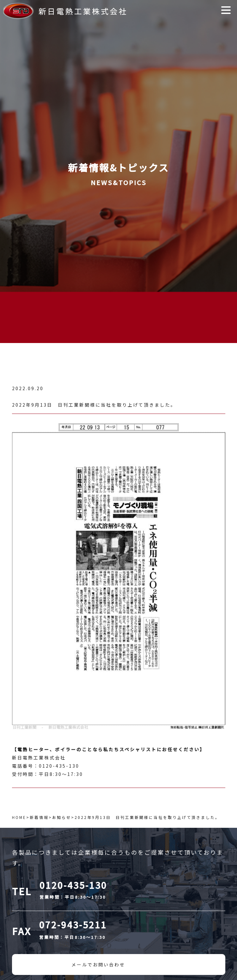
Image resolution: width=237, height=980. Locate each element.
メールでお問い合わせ (98, 964)
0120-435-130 (73, 885)
